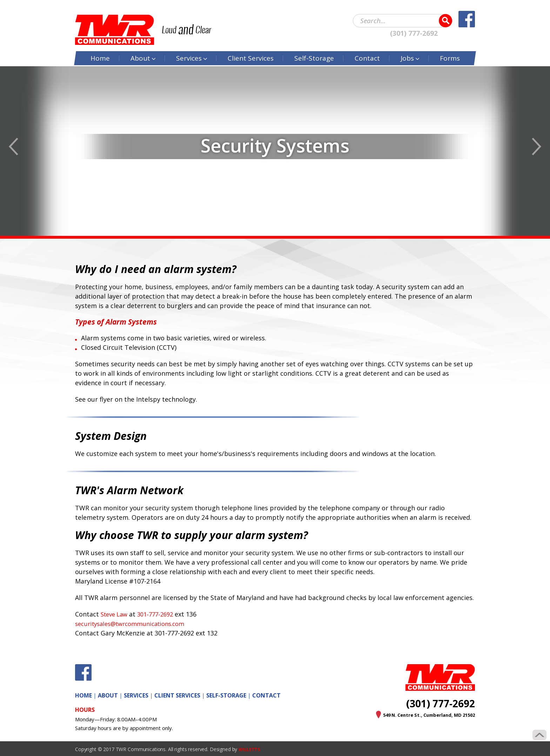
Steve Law (116, 614)
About (140, 49)
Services (189, 49)
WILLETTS (251, 749)
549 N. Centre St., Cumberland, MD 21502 (421, 715)
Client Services (177, 695)
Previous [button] (14, 147)
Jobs (407, 49)
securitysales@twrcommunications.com (135, 624)
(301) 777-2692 (414, 31)
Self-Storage (314, 49)
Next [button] (536, 147)
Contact (367, 49)
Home (100, 49)
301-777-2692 (160, 614)
